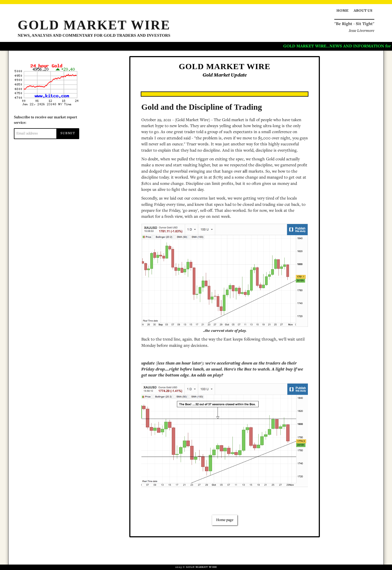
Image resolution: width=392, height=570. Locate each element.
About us (363, 11)
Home (342, 11)
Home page (225, 520)
